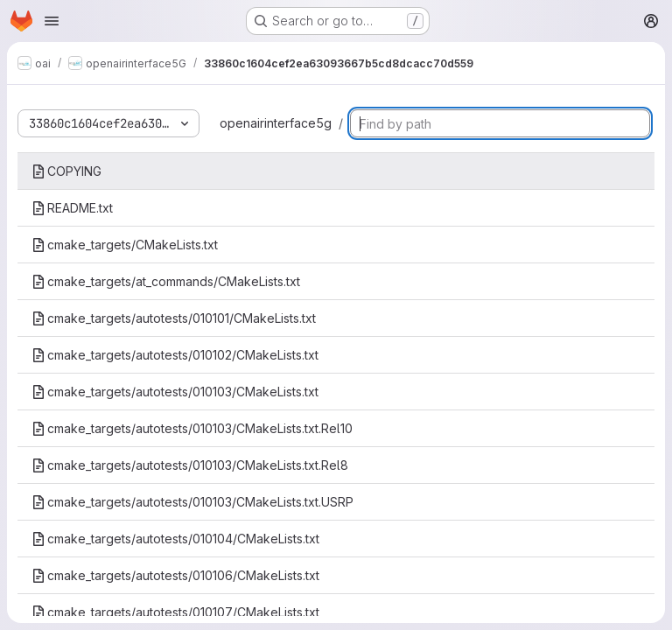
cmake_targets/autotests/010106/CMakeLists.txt (175, 575)
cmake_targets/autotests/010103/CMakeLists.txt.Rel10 (192, 428)
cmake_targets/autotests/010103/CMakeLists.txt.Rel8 (190, 465)
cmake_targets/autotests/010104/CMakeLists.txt (175, 539)
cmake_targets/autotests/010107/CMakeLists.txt (175, 612)
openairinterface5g (276, 123)
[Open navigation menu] (52, 21)
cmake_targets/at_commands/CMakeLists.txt (166, 281)
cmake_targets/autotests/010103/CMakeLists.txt (175, 392)
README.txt (72, 208)
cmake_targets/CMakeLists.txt (125, 245)
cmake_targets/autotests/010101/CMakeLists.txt (174, 318)
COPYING (66, 171)
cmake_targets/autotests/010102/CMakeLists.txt (175, 355)
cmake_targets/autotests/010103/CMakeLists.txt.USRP (192, 502)
